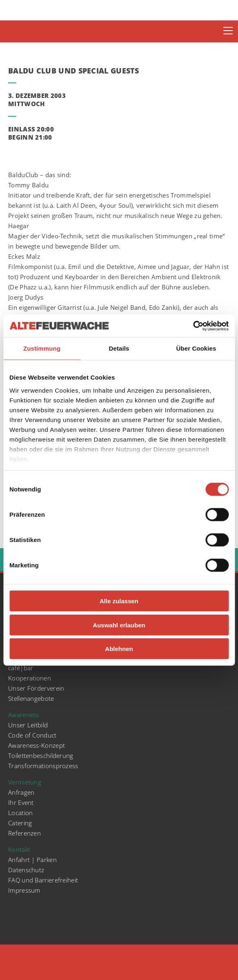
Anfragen (21, 792)
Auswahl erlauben (119, 625)
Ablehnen (119, 649)
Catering (20, 823)
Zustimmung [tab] (42, 348)
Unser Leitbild (28, 725)
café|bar (21, 668)
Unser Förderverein (36, 688)
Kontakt (19, 849)
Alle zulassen (119, 601)
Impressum (24, 890)
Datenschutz (26, 870)
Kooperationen (30, 678)
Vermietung (25, 782)
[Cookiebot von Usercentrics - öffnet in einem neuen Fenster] (193, 326)
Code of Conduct (32, 735)
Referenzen (24, 833)
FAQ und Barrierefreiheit (43, 880)
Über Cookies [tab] (196, 348)
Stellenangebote (31, 698)
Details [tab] (119, 348)
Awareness (24, 715)
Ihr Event (21, 802)
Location (20, 813)
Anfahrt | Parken (32, 860)
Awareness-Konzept (37, 745)
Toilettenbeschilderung (41, 756)
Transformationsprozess (43, 766)
